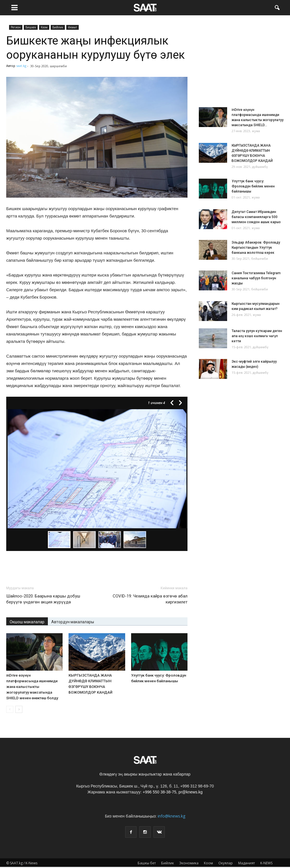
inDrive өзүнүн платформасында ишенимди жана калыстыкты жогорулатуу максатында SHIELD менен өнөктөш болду (32, 687)
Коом (44, 27)
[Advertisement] (97, 566)
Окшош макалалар (27, 622)
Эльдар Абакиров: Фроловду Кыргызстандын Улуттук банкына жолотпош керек (256, 248)
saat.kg (21, 66)
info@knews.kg (171, 816)
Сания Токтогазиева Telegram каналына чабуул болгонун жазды (256, 278)
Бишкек (31, 27)
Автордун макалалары (73, 622)
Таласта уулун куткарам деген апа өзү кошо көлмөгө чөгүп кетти (257, 336)
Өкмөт (72, 27)
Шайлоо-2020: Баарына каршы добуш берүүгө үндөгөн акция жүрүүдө (43, 599)
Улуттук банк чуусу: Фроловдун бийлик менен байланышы (253, 186)
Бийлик (58, 27)
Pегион (16, 27)
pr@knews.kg (190, 792)
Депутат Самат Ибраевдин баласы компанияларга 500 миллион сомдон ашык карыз (256, 217)
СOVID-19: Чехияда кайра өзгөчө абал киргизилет (150, 599)
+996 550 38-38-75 (160, 792)
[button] (277, 7)
